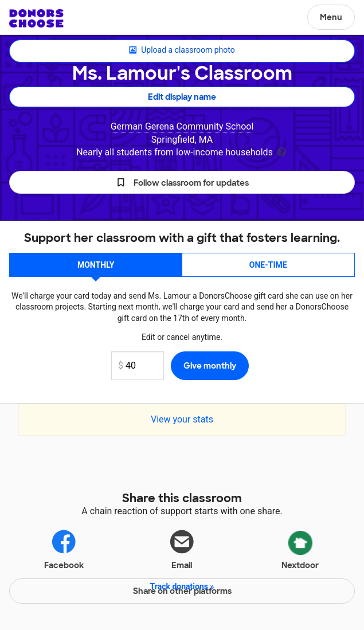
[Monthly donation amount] (138, 366)
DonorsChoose (36, 18)
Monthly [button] (96, 265)
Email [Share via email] (182, 549)
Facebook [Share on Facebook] (64, 549)
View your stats (182, 419)
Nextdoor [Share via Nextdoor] (300, 548)
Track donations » (182, 586)
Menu (331, 17)
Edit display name (182, 97)
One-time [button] (268, 265)
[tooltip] (281, 151)
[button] (182, 182)
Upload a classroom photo (182, 50)
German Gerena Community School (182, 126)
